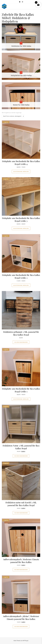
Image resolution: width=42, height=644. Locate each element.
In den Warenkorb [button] (21, 342)
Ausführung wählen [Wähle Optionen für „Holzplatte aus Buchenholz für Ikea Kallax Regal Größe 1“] (21, 399)
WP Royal (26, 641)
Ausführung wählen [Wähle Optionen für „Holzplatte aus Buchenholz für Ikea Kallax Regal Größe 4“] (21, 172)
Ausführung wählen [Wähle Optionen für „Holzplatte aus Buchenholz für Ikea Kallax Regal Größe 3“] (21, 228)
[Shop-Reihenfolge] (13, 116)
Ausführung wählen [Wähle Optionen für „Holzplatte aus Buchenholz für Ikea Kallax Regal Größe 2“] (21, 285)
